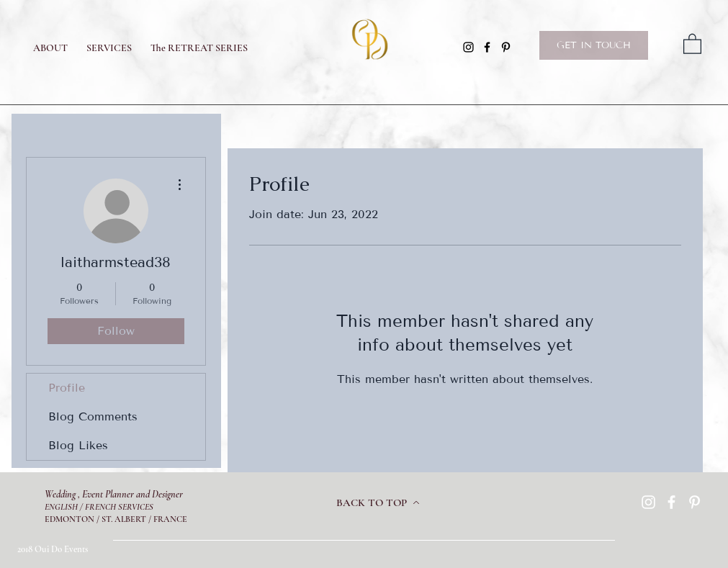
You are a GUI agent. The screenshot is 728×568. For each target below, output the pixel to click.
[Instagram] (468, 47)
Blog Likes (78, 445)
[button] (692, 43)
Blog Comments (93, 416)
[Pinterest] (506, 47)
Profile (67, 388)
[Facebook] (487, 47)
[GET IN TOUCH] (594, 45)
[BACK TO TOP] (378, 502)
